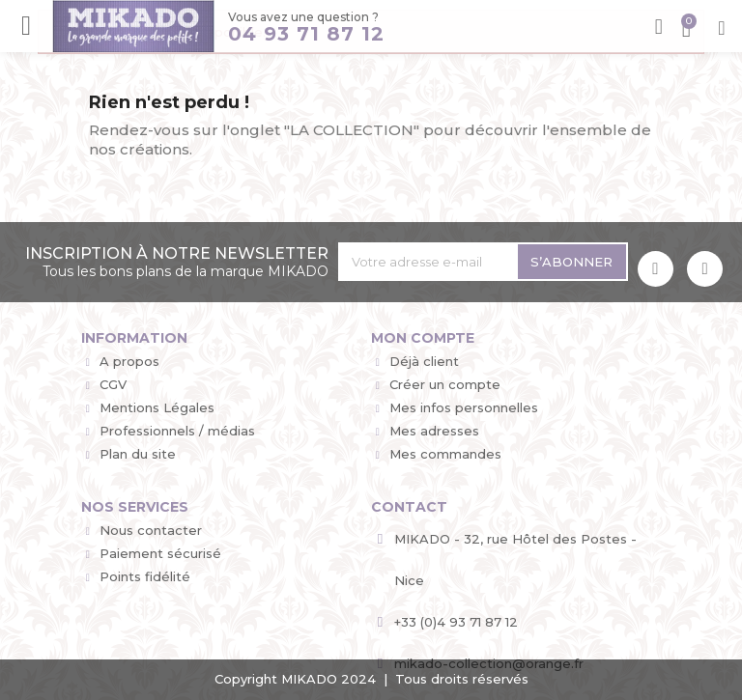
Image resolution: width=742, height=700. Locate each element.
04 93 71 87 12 (306, 34)
